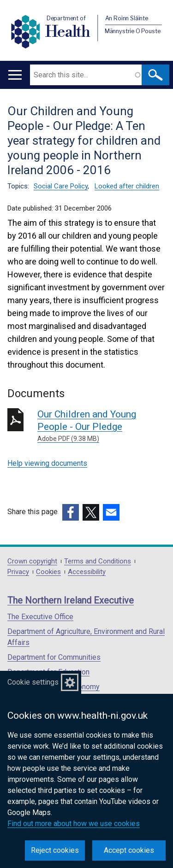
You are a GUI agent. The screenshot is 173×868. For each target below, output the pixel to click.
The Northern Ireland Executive (71, 600)
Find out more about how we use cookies (74, 824)
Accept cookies (129, 850)
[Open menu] (15, 75)
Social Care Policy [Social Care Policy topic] (61, 186)
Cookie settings (33, 682)
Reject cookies (55, 850)
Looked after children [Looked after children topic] (127, 186)
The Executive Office (40, 617)
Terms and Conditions (98, 561)
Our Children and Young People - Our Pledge (101, 426)
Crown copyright (32, 561)
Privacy (18, 572)
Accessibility (87, 572)
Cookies (48, 572)
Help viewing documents (47, 463)
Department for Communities (54, 657)
